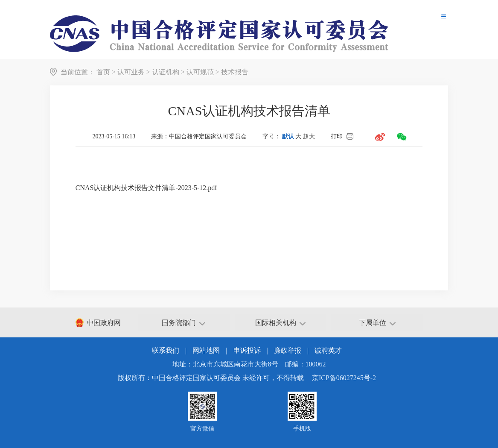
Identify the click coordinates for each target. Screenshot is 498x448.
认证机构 (166, 72)
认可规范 (200, 72)
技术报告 (235, 72)
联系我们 (166, 350)
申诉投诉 (247, 350)
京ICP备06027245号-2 (344, 378)
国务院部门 (183, 323)
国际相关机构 (280, 323)
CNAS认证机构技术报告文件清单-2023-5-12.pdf (146, 188)
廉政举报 (288, 350)
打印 (337, 136)
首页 (103, 72)
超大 (309, 136)
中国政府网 (104, 323)
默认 (288, 136)
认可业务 (131, 72)
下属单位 (377, 323)
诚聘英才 (328, 350)
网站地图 (206, 350)
